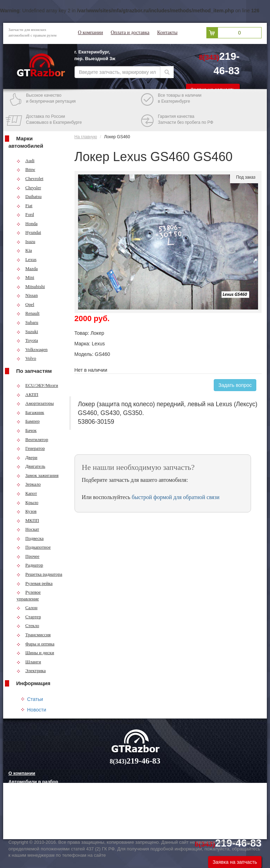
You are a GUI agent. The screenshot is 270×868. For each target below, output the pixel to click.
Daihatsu (29, 196)
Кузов (27, 511)
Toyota (27, 340)
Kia (24, 250)
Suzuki (27, 331)
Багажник (30, 412)
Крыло (27, 502)
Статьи (35, 699)
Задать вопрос (235, 385)
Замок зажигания (37, 475)
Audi (25, 161)
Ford (25, 214)
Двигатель (31, 466)
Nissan (27, 295)
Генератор (31, 448)
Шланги (29, 662)
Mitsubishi (31, 286)
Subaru (27, 322)
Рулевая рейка (35, 583)
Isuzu (26, 241)
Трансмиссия (34, 635)
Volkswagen (32, 349)
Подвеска (30, 538)
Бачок (27, 430)
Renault (28, 313)
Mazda (27, 269)
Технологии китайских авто (39, 825)
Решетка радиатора (39, 574)
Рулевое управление (29, 595)
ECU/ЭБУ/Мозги (37, 385)
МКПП (28, 520)
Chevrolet (30, 178)
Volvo (26, 358)
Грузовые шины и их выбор (40, 816)
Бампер (28, 421)
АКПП (27, 394)
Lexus (27, 259)
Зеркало (29, 484)
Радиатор (30, 565)
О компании (91, 33)
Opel (25, 304)
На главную (86, 137)
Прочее (28, 556)
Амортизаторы (35, 403)
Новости (37, 710)
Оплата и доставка (130, 33)
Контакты (167, 33)
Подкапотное (34, 547)
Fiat (24, 206)
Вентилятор (32, 439)
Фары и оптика (36, 644)
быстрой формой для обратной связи (176, 497)
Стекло (28, 626)
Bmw (26, 169)
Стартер (29, 617)
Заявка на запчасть (235, 862)
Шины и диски (35, 653)
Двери (27, 457)
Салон (27, 608)
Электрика (31, 671)
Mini (25, 277)
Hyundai (29, 232)
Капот (27, 493)
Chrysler (29, 188)
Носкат (28, 529)
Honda (27, 224)
